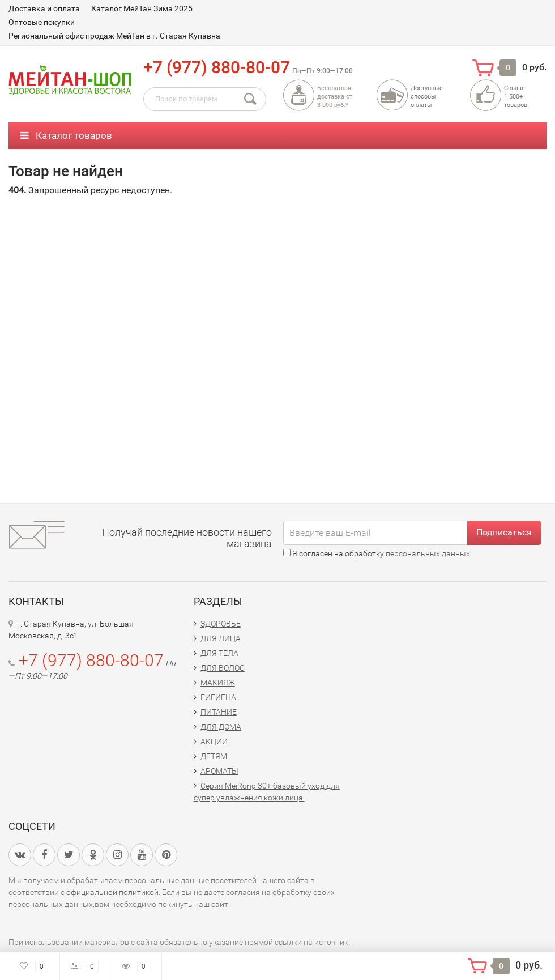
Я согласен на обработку (377, 553)
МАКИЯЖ (218, 683)
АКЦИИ (214, 742)
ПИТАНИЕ (219, 712)
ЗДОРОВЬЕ (221, 624)
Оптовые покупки (42, 22)
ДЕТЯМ (214, 756)
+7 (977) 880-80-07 (217, 67)
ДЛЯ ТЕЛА (219, 653)
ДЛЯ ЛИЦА (221, 638)
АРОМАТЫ (219, 771)
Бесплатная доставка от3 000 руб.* (335, 97)
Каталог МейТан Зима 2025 (142, 8)
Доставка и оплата (44, 8)
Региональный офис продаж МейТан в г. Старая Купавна (114, 36)
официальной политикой (112, 892)
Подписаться (504, 532)
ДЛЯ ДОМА (221, 727)
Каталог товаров (66, 135)
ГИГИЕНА (218, 697)
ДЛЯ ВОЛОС (223, 668)
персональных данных (428, 553)
